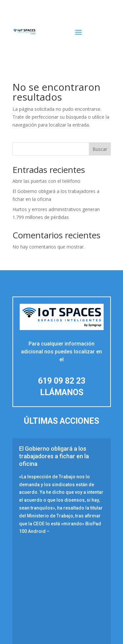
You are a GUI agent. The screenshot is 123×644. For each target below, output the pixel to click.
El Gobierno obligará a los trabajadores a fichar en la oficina (54, 456)
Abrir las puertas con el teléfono (46, 181)
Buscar (100, 149)
